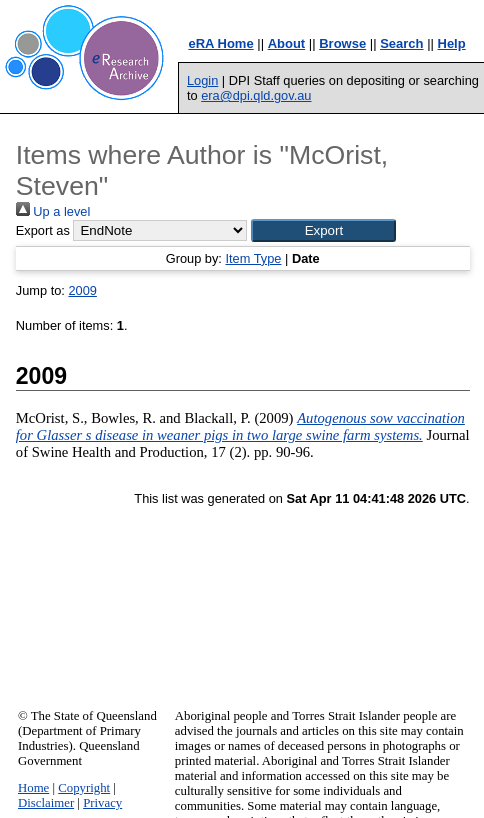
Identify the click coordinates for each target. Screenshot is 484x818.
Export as (43, 230)
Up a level (53, 211)
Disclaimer (46, 803)
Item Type (253, 258)
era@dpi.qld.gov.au (256, 95)
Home (33, 788)
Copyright (84, 788)
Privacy (102, 803)
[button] (323, 230)
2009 (82, 290)
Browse (342, 43)
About (287, 43)
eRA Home (220, 43)
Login (202, 80)
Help (452, 43)
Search (401, 43)
